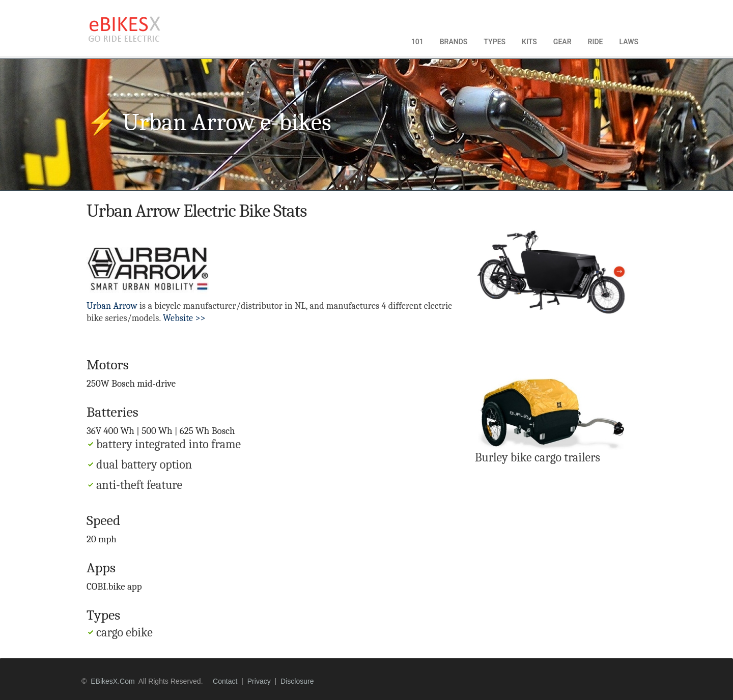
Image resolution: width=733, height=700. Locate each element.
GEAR (562, 42)
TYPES (495, 42)
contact (225, 681)
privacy (259, 681)
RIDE (596, 42)
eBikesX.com (112, 681)
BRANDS (454, 42)
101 (417, 42)
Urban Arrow (112, 306)
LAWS (629, 42)
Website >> (184, 318)
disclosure (297, 681)
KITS (529, 42)
